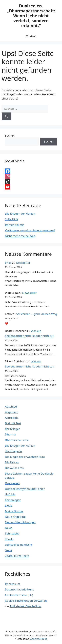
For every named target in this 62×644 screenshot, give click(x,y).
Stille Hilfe (11, 219)
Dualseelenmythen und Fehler (25, 489)
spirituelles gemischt (19, 545)
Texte (8, 550)
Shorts (9, 539)
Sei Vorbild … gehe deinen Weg (37, 314)
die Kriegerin (13, 451)
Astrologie (12, 418)
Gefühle (10, 494)
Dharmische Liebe (17, 440)
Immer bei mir (14, 225)
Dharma (10, 434)
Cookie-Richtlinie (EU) (19, 595)
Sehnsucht (12, 533)
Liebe (9, 505)
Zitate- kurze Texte (17, 556)
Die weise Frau (15, 468)
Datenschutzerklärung (20, 589)
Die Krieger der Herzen (20, 214)
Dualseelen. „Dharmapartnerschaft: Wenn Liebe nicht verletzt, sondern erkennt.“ (31, 16)
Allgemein (12, 412)
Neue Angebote (15, 517)
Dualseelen (12, 483)
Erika (8, 263)
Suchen (10, 136)
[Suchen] (7, 116)
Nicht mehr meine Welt (20, 236)
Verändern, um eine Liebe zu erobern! (30, 230)
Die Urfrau (12, 462)
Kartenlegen (13, 500)
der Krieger (12, 429)
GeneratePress (38, 639)
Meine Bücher (14, 511)
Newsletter (23, 263)
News (9, 528)
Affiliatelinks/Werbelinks (25, 606)
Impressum (12, 584)
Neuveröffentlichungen (20, 522)
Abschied (11, 406)
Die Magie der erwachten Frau (25, 457)
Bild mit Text (13, 423)
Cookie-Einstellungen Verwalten (26, 601)
